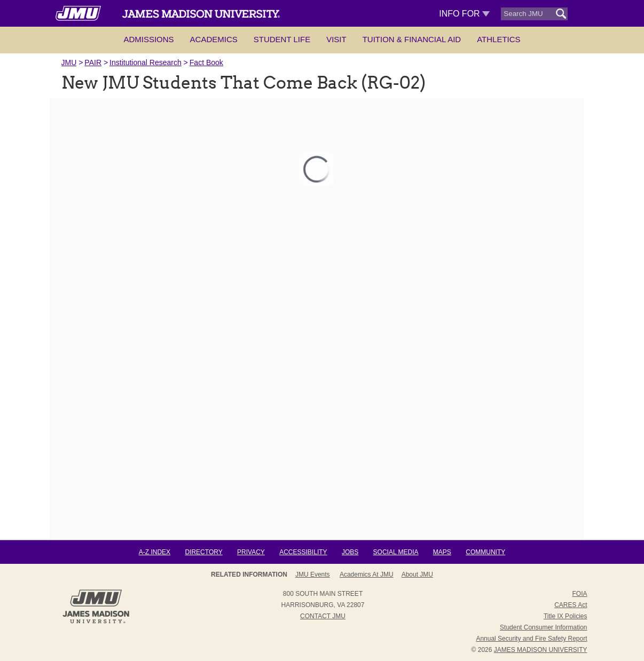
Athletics (498, 39)
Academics (214, 39)
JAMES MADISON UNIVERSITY (541, 650)
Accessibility (303, 552)
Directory (203, 552)
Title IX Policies (566, 616)
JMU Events (313, 575)
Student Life (282, 39)
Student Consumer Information (543, 627)
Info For (464, 14)
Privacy (251, 552)
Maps (442, 552)
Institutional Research (146, 62)
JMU (69, 62)
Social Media (396, 552)
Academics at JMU (367, 575)
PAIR (93, 62)
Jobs (350, 552)
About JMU (417, 575)
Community (485, 552)
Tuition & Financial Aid (412, 39)
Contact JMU (323, 616)
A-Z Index (155, 552)
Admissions (148, 39)
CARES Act (571, 605)
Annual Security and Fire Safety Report (531, 639)
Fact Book (206, 62)
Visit (336, 39)
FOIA (579, 594)
